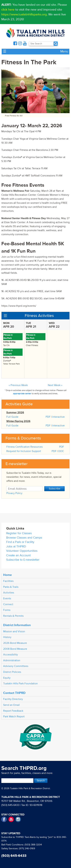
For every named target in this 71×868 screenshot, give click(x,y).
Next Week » (55, 385)
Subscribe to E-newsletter (23, 560)
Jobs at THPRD (16, 546)
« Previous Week (18, 385)
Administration (12, 660)
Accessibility (11, 655)
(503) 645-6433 (10, 805)
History (7, 637)
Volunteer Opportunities (22, 551)
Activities (9, 593)
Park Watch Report (14, 716)
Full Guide (12, 417)
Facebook (4, 819)
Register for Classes (19, 533)
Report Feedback (13, 711)
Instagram (18, 819)
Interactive (58, 417)
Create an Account (18, 555)
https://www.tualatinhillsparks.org (24, 14)
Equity (7, 678)
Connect (8, 604)
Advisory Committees (16, 666)
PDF (48, 417)
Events (7, 598)
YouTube (11, 819)
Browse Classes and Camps (24, 538)
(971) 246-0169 (27, 848)
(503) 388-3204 (33, 845)
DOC (61, 451)
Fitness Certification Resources (24, 447)
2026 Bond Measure (15, 643)
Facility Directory (13, 699)
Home (8, 575)
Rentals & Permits (13, 616)
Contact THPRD (14, 693)
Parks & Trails (11, 587)
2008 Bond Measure (15, 649)
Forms (7, 610)
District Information (17, 625)
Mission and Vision (14, 631)
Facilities (8, 581)
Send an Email (11, 705)
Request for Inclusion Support (24, 451)
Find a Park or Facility (20, 542)
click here (8, 10)
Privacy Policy (14, 493)
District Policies (12, 672)
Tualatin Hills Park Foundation (20, 684)
